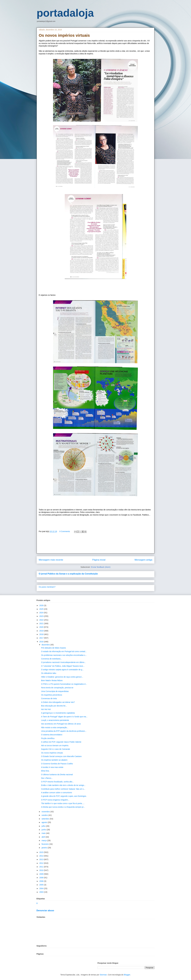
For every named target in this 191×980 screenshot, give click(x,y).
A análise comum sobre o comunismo (57, 793)
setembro (46, 819)
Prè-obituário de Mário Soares (54, 648)
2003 (42, 892)
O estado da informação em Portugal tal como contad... (64, 651)
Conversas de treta (49, 698)
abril (44, 837)
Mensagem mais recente (51, 560)
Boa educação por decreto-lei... (54, 706)
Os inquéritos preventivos (52, 695)
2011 (42, 867)
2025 (42, 609)
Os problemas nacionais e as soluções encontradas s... (64, 655)
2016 (42, 642)
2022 (42, 620)
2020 (42, 627)
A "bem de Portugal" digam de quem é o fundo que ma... (64, 717)
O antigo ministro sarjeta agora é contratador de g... (62, 670)
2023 (42, 616)
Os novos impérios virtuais (52, 753)
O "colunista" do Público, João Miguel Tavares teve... (63, 666)
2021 (42, 623)
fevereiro (45, 844)
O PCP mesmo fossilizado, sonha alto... (57, 782)
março (44, 840)
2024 (42, 613)
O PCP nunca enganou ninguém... (55, 800)
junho (44, 830)
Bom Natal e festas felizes (52, 680)
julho (44, 826)
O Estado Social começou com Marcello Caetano (61, 756)
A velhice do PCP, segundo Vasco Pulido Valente (61, 742)
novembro (46, 812)
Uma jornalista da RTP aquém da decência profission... (64, 731)
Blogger (127, 975)
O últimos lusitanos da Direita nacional (57, 775)
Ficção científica (48, 738)
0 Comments (65, 531)
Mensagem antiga (143, 560)
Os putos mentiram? (47, 587)
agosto (45, 822)
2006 (42, 881)
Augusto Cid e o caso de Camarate (56, 749)
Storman (103, 975)
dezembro (46, 645)
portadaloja (65, 13)
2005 (42, 885)
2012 (42, 863)
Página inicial (99, 560)
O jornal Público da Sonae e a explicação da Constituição (68, 574)
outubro (45, 815)
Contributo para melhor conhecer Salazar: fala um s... (63, 789)
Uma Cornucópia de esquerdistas (55, 691)
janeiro (45, 848)
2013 (42, 859)
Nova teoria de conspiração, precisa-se (57, 688)
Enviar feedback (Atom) (101, 567)
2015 (42, 852)
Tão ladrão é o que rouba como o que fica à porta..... (63, 803)
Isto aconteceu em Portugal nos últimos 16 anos (61, 724)
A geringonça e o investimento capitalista (58, 713)
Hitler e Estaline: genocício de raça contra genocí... (62, 677)
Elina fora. (45, 771)
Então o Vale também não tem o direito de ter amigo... (63, 785)
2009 (42, 874)
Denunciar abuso (45, 910)
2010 (42, 870)
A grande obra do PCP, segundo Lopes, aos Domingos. (64, 796)
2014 (42, 856)
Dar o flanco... (47, 778)
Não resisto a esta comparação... (55, 727)
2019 (42, 631)
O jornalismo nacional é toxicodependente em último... (63, 662)
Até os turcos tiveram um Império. (55, 745)
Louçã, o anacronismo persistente (55, 720)
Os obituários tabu (49, 673)
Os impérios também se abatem (54, 760)
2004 (42, 888)
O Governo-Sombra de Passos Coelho (57, 764)
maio (44, 833)
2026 (42, 605)
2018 (42, 634)
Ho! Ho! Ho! (46, 709)
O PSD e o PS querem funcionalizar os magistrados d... (64, 684)
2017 (42, 638)
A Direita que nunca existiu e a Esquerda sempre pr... (63, 807)
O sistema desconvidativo (52, 735)
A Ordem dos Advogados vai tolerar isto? (58, 702)
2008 (42, 878)
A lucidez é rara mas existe (52, 767)
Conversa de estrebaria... (52, 659)
